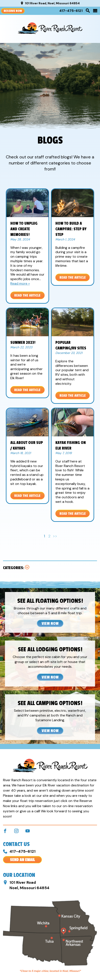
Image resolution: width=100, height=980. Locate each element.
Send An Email (22, 860)
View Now (50, 623)
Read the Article (27, 295)
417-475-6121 (71, 11)
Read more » (20, 283)
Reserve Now (13, 11)
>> (55, 536)
